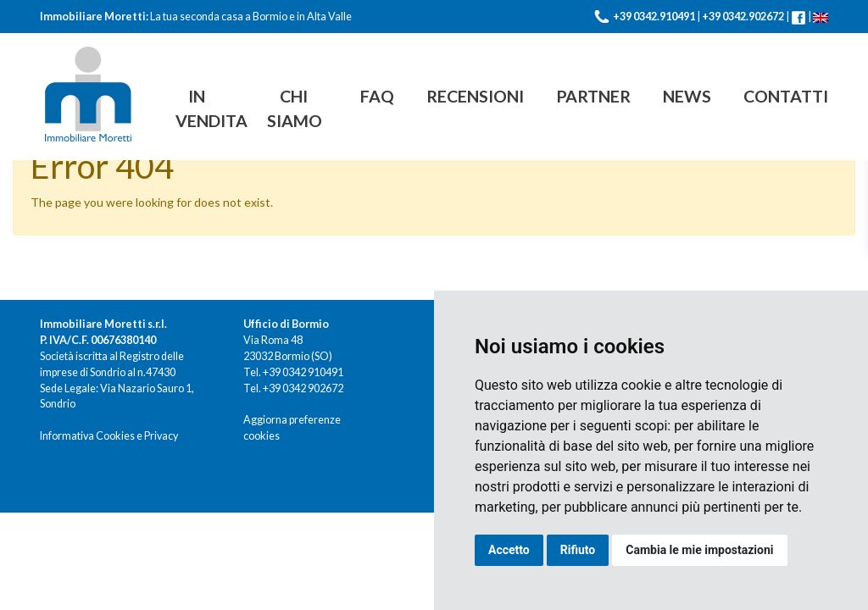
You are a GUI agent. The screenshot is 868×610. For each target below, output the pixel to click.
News (687, 96)
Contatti (786, 96)
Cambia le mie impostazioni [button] (699, 550)
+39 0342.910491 (654, 17)
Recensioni (475, 96)
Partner (593, 96)
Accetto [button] (509, 550)
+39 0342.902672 (743, 17)
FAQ (377, 96)
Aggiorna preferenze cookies (292, 428)
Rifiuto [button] (578, 550)
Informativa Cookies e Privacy (109, 436)
